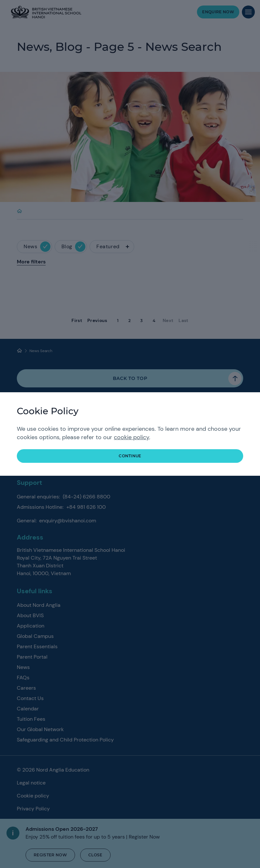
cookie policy (131, 437)
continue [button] (130, 456)
